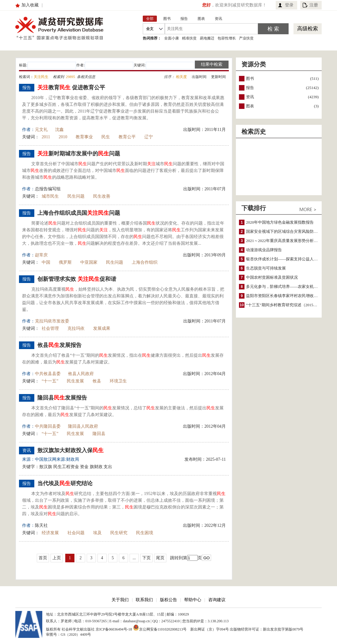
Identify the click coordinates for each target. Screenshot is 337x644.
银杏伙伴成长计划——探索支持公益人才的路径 (288, 259)
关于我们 (120, 600)
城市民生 (50, 196)
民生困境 (145, 533)
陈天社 (41, 525)
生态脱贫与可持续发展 (266, 268)
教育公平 (127, 137)
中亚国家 (89, 262)
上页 (57, 558)
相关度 (181, 77)
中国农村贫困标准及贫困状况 (272, 277)
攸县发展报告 (59, 345)
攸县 (97, 381)
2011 (46, 137)
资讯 (250, 97)
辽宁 (149, 137)
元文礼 (41, 130)
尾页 (160, 558)
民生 (106, 137)
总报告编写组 (48, 189)
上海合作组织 (147, 262)
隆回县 (99, 434)
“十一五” (50, 381)
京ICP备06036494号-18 (114, 629)
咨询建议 (217, 600)
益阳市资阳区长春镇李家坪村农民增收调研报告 (288, 296)
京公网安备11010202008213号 (160, 627)
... (134, 558)
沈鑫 (59, 130)
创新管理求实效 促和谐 (77, 279)
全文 (150, 29)
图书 (250, 78)
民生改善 (102, 196)
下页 (146, 558)
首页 (43, 558)
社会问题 (76, 533)
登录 (289, 5)
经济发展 (50, 533)
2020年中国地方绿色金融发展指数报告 (280, 222)
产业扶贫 (246, 38)
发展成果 (102, 328)
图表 (250, 106)
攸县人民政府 (81, 374)
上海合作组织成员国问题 (79, 213)
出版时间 (199, 77)
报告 (250, 88)
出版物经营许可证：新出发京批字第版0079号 (267, 629)
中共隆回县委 (48, 426)
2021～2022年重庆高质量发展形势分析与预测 (286, 241)
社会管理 (50, 328)
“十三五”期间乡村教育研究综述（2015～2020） (288, 305)
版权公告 (168, 600)
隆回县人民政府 (83, 426)
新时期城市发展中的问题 (79, 154)
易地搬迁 (207, 38)
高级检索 (308, 29)
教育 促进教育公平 (71, 87)
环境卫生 (118, 381)
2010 (63, 137)
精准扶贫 (189, 38)
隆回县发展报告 (62, 398)
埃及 (97, 533)
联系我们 (144, 600)
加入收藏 (30, 5)
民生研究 (119, 533)
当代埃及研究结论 (65, 483)
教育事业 (84, 137)
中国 (46, 262)
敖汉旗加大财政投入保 (70, 450)
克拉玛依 (76, 328)
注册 (314, 5)
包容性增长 (227, 38)
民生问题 (76, 196)
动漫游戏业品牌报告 (264, 250)
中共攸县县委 (48, 374)
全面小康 (172, 38)
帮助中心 (193, 600)
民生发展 (75, 381)
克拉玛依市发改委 (52, 321)
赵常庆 (41, 255)
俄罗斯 (65, 262)
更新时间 (218, 77)
